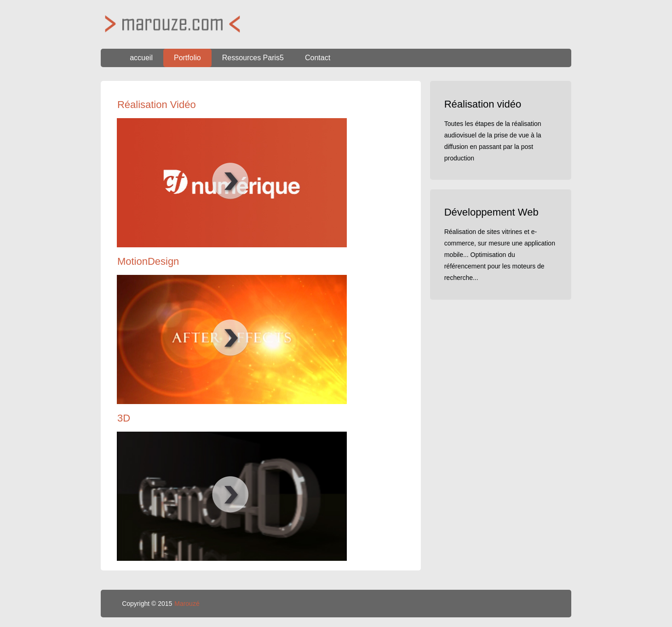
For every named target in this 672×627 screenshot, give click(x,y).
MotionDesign (148, 261)
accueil (141, 58)
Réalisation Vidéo (157, 105)
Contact (318, 58)
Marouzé (187, 604)
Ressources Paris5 (253, 58)
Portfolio (187, 58)
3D (124, 418)
